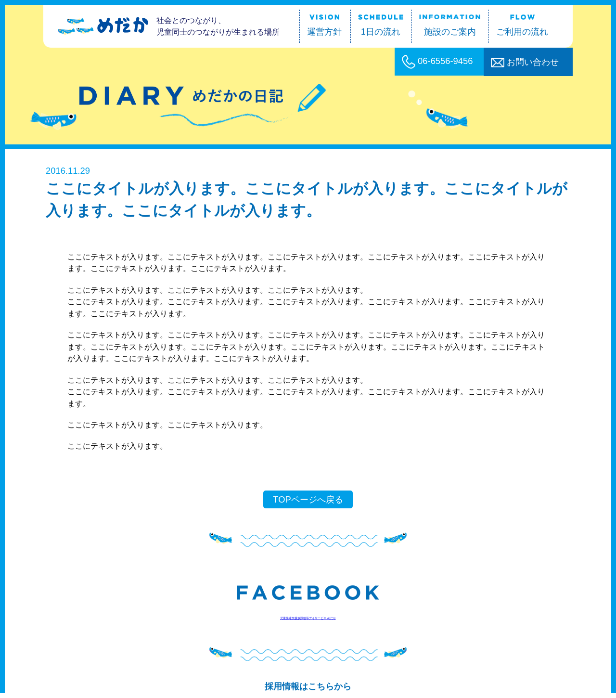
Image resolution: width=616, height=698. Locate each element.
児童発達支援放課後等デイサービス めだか (308, 618)
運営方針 (324, 26)
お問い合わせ (525, 62)
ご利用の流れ (522, 26)
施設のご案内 (450, 26)
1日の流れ (381, 26)
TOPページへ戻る (308, 499)
